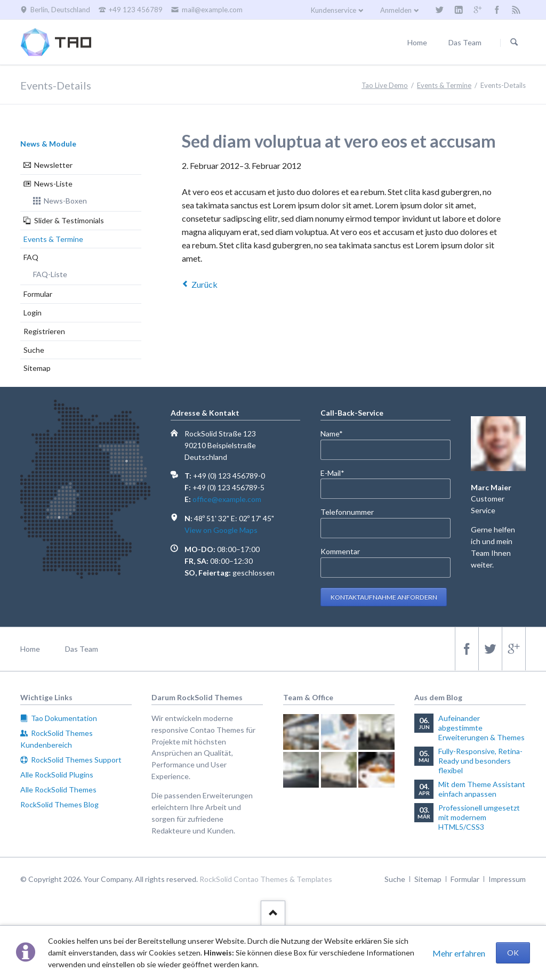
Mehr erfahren (459, 953)
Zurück (204, 284)
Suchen (514, 43)
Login (33, 313)
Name (338, 433)
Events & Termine (53, 239)
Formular (38, 294)
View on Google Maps (221, 530)
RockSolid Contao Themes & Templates (266, 879)
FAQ (31, 257)
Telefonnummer (347, 512)
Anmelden (396, 10)
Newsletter (53, 165)
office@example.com (227, 499)
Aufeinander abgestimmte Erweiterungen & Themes (481, 728)
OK (513, 953)
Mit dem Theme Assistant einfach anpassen (482, 789)
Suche (34, 350)
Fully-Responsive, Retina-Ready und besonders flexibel (480, 761)
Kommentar (340, 551)
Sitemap (37, 368)
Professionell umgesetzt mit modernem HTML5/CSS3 (479, 817)
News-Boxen (65, 201)
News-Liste (53, 184)
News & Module (48, 144)
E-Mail (338, 472)
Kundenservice (334, 10)
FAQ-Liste (50, 274)
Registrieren (44, 331)
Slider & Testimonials (69, 220)
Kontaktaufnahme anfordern (384, 597)
